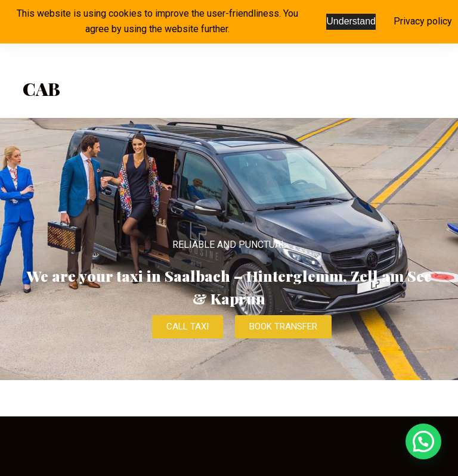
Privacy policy (423, 21)
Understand (351, 21)
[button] (423, 441)
